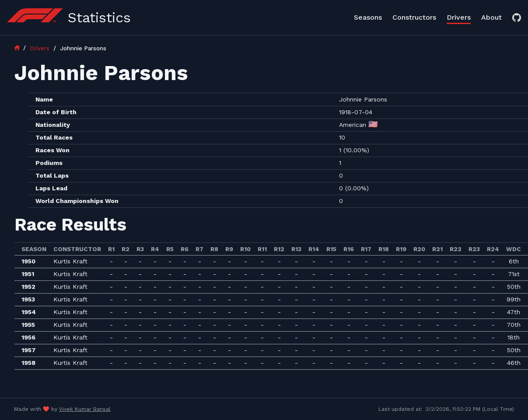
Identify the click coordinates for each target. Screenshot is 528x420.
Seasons (368, 17)
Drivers (459, 17)
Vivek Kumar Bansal (85, 409)
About (491, 17)
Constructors (414, 17)
